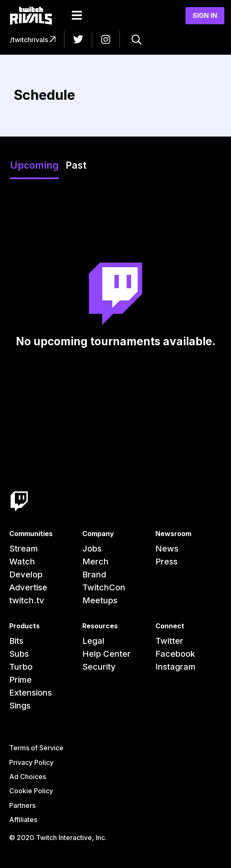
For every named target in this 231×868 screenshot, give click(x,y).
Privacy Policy (31, 762)
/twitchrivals (33, 40)
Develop (26, 574)
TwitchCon (104, 587)
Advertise (28, 587)
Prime (20, 680)
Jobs (92, 549)
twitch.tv (27, 600)
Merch (95, 562)
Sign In (205, 15)
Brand (94, 574)
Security (99, 667)
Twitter (169, 641)
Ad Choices (28, 777)
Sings (20, 706)
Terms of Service (36, 748)
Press (166, 562)
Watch (22, 562)
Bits (16, 641)
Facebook (175, 654)
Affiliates (23, 820)
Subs (19, 654)
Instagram (175, 667)
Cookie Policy (31, 791)
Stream (24, 549)
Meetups (100, 600)
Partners (22, 805)
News (167, 549)
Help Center (107, 654)
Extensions (30, 693)
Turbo (21, 667)
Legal (93, 641)
